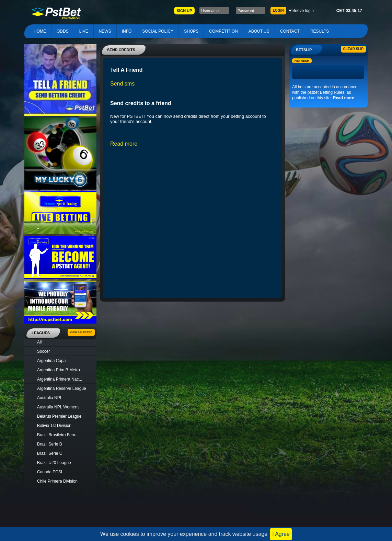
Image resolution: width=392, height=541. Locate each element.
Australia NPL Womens (58, 407)
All (39, 342)
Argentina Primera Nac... (60, 379)
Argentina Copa (51, 361)
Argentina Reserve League (62, 388)
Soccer (43, 351)
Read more (344, 98)
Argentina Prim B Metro (59, 370)
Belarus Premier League (59, 416)
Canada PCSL (50, 472)
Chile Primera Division (57, 481)
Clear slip (353, 49)
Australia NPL (50, 398)
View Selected (81, 332)
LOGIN (278, 10)
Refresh (302, 61)
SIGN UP (184, 11)
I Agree (281, 534)
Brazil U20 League (54, 463)
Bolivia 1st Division (54, 426)
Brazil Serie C (50, 453)
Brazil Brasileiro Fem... (58, 435)
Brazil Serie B (50, 444)
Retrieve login (301, 11)
